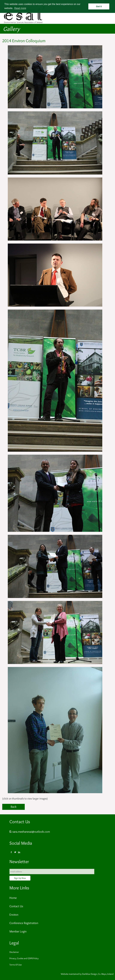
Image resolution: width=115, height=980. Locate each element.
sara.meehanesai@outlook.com (31, 832)
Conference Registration (24, 923)
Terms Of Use (16, 965)
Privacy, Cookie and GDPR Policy (24, 958)
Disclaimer (14, 952)
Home (13, 898)
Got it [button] (99, 6)
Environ (14, 915)
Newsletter (19, 862)
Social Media (21, 843)
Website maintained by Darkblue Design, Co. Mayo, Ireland (87, 974)
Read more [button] (20, 8)
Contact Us (20, 822)
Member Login (18, 931)
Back (14, 807)
